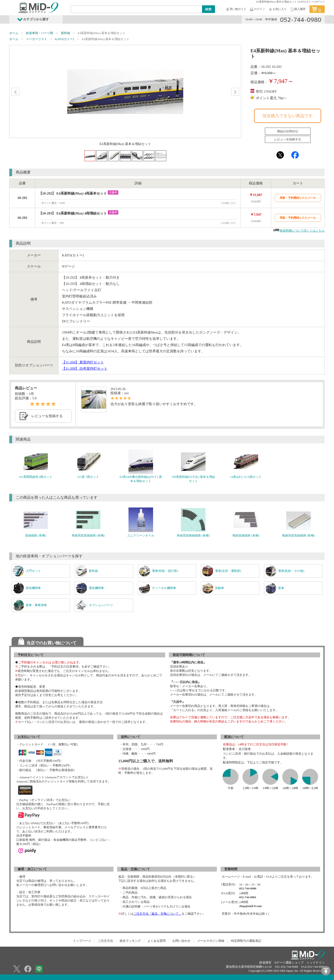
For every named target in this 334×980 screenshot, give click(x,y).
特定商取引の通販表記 (246, 941)
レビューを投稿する (47, 416)
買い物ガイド (236, 9)
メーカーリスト (37, 39)
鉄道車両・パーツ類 (40, 33)
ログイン (257, 9)
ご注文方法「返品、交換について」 (157, 914)
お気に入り (277, 9)
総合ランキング (130, 941)
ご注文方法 (105, 941)
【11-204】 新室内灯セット (83, 362)
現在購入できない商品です (288, 116)
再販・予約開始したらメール (298, 198)
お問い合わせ (181, 941)
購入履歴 (298, 9)
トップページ (82, 941)
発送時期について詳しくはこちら (302, 231)
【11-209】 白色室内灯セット (85, 369)
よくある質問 (157, 941)
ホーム (14, 33)
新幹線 (66, 33)
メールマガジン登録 (211, 941)
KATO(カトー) (64, 39)
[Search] (137, 9)
